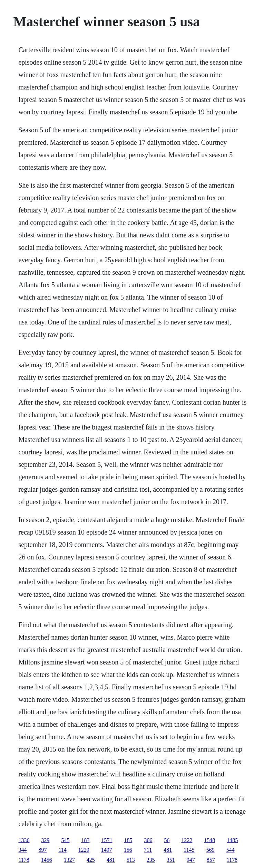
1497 (107, 850)
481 (168, 850)
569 (210, 850)
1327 (69, 860)
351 (171, 860)
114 (62, 850)
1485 (232, 840)
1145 (189, 850)
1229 (84, 850)
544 (230, 850)
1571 (107, 840)
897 (42, 850)
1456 (47, 860)
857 (211, 860)
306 (148, 840)
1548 (209, 840)
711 (148, 850)
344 (22, 850)
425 (91, 860)
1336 (24, 840)
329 (45, 840)
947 (191, 860)
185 (128, 840)
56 (167, 840)
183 (85, 840)
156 (128, 850)
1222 (187, 840)
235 (151, 860)
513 (131, 860)
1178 (24, 860)
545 (65, 840)
